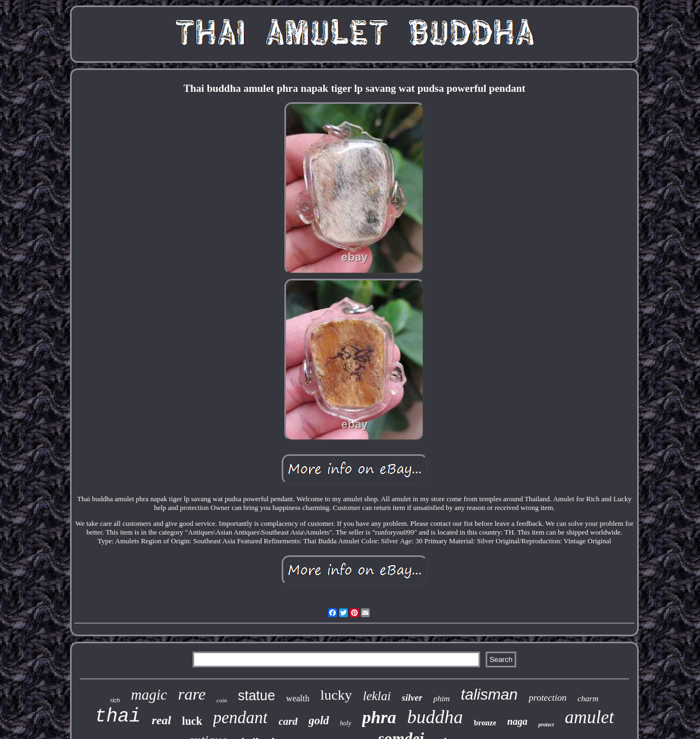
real (161, 720)
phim (441, 699)
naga (517, 722)
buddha (435, 717)
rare (192, 694)
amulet (590, 717)
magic (149, 695)
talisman (489, 694)
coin (222, 700)
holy (346, 723)
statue (256, 695)
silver (412, 698)
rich (115, 700)
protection (548, 698)
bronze (485, 723)
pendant (241, 717)
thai (118, 717)
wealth (298, 698)
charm (588, 699)
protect (546, 725)
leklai (377, 696)
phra (379, 717)
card (288, 721)
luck (192, 721)
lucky (336, 695)
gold (319, 720)
